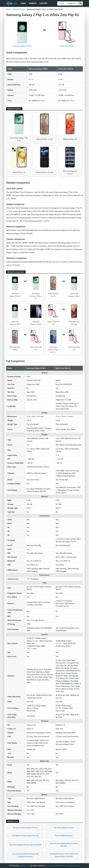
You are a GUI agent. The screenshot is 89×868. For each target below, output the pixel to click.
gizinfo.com (25, 866)
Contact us (76, 866)
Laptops (44, 3)
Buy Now (41, 101)
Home (23, 3)
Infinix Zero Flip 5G (67, 46)
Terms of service (64, 866)
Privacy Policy (51, 866)
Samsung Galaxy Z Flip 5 (22, 46)
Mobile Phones (19, 9)
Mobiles (33, 3)
